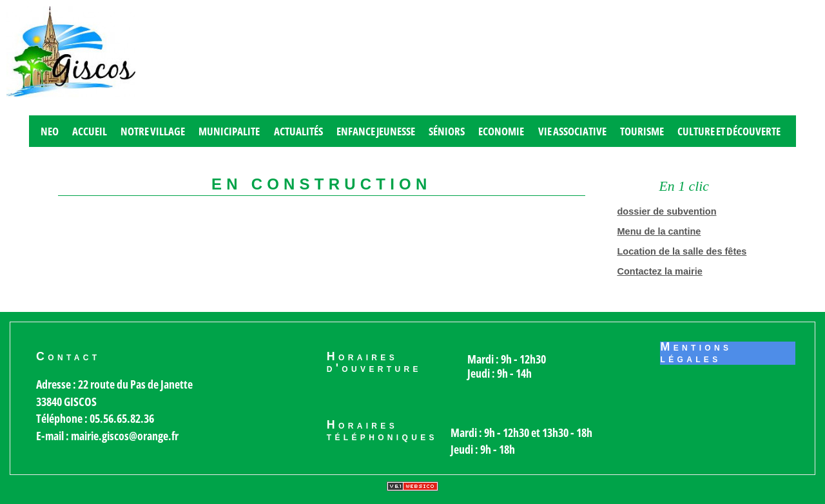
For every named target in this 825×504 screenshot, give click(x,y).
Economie (501, 131)
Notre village (153, 131)
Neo (50, 131)
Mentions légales (696, 353)
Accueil (90, 131)
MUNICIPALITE (229, 131)
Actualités (298, 131)
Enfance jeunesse (376, 131)
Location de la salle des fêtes (682, 251)
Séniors (447, 131)
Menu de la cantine (659, 231)
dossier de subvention (667, 211)
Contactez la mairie (660, 271)
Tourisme (642, 131)
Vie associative (572, 131)
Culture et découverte (729, 131)
